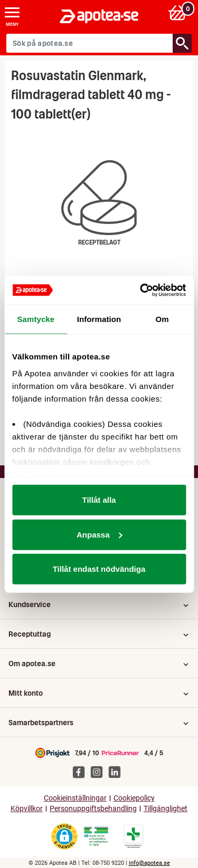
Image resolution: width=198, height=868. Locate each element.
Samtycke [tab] (36, 319)
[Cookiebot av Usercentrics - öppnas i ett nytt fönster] (141, 290)
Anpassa (100, 534)
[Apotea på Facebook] (81, 772)
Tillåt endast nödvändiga (99, 569)
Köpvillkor (27, 809)
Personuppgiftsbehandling (93, 809)
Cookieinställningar (75, 798)
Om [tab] (162, 319)
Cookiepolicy (134, 798)
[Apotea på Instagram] (99, 772)
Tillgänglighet (166, 809)
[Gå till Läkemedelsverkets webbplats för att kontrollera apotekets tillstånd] (96, 836)
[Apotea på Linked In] (117, 772)
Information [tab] (99, 319)
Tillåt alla (99, 500)
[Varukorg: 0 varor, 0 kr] (179, 12)
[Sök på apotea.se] (90, 43)
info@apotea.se (149, 863)
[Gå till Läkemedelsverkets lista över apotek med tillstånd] (133, 836)
